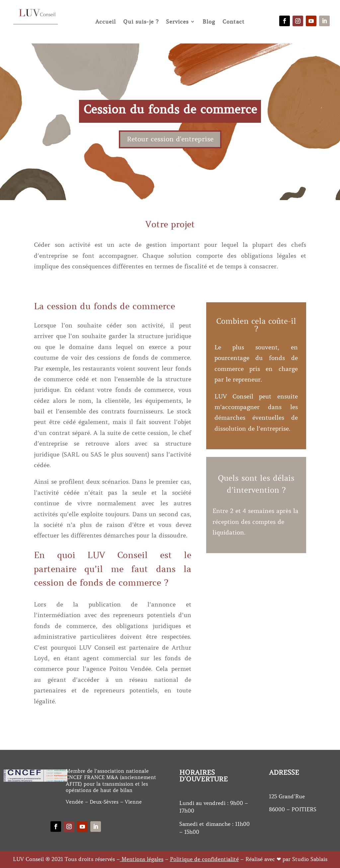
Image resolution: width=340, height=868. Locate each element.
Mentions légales (142, 859)
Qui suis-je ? (141, 22)
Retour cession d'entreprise (170, 139)
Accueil (106, 22)
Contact (234, 22)
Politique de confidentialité (204, 859)
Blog (209, 22)
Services (177, 22)
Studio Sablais (310, 859)
